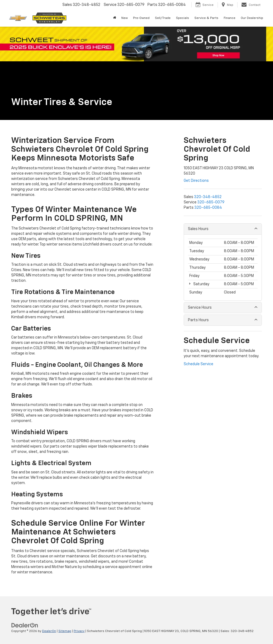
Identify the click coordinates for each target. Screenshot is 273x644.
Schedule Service (198, 364)
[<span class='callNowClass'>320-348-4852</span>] (208, 197)
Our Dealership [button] (252, 18)
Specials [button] (182, 18)
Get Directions (196, 181)
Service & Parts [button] (206, 18)
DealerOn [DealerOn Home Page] (49, 631)
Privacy (79, 631)
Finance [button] (230, 18)
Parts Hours (223, 320)
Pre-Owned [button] (141, 18)
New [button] (125, 18)
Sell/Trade (163, 18)
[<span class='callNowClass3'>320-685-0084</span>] (208, 208)
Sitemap (65, 631)
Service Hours (223, 307)
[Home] (115, 18)
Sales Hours (223, 229)
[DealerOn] (25, 625)
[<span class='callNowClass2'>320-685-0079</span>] (211, 202)
